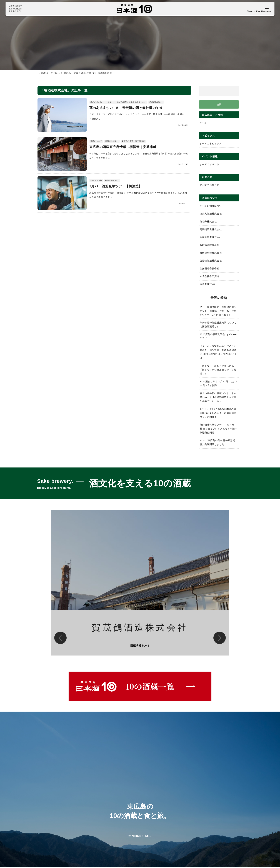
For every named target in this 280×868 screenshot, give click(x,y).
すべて (203, 123)
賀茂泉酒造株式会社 (211, 237)
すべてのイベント (209, 165)
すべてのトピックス (211, 144)
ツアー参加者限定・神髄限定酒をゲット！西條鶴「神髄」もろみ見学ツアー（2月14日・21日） (218, 311)
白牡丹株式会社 (208, 222)
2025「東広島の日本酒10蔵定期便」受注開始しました (217, 443)
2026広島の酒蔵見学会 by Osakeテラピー (218, 337)
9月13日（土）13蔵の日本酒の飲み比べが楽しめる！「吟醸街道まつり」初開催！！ (218, 413)
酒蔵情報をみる (140, 646)
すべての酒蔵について (212, 206)
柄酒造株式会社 (208, 284)
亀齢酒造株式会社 (209, 245)
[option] (140, 583)
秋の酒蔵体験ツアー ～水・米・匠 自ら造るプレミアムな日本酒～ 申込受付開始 (219, 429)
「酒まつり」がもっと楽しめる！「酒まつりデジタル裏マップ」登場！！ (218, 370)
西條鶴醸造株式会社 (211, 253)
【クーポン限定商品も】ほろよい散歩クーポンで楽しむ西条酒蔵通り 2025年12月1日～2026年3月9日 (218, 352)
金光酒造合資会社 (209, 269)
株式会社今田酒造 (209, 277)
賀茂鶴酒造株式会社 (211, 230)
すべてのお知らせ (209, 185)
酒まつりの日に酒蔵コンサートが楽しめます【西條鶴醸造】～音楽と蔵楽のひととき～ (218, 397)
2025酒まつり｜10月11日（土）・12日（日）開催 (219, 384)
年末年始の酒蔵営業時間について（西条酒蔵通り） (218, 325)
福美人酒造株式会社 (211, 214)
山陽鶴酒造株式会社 (211, 261)
